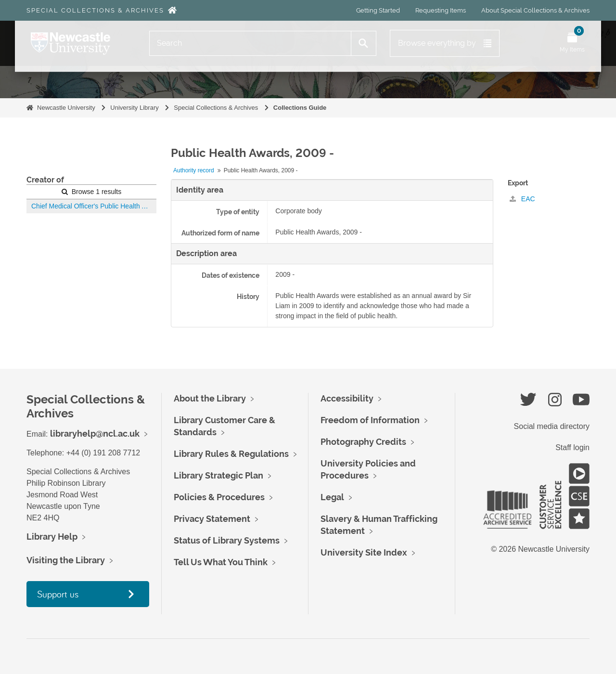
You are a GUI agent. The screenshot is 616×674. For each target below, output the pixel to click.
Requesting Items (441, 10)
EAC (522, 199)
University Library (134, 108)
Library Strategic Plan (218, 475)
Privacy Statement (212, 519)
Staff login (572, 447)
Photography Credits (363, 442)
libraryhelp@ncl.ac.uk (95, 434)
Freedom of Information (370, 420)
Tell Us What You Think (221, 562)
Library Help (52, 537)
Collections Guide (300, 108)
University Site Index (364, 552)
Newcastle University (66, 108)
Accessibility (347, 398)
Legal (332, 497)
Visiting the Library (66, 560)
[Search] (250, 43)
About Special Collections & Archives (535, 10)
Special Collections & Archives (95, 10)
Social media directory (552, 426)
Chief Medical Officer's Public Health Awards (94, 206)
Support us (58, 594)
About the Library (210, 398)
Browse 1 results (91, 192)
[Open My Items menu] (572, 43)
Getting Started (378, 10)
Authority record (194, 170)
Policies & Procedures (219, 497)
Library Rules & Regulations (231, 454)
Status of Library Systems (227, 540)
